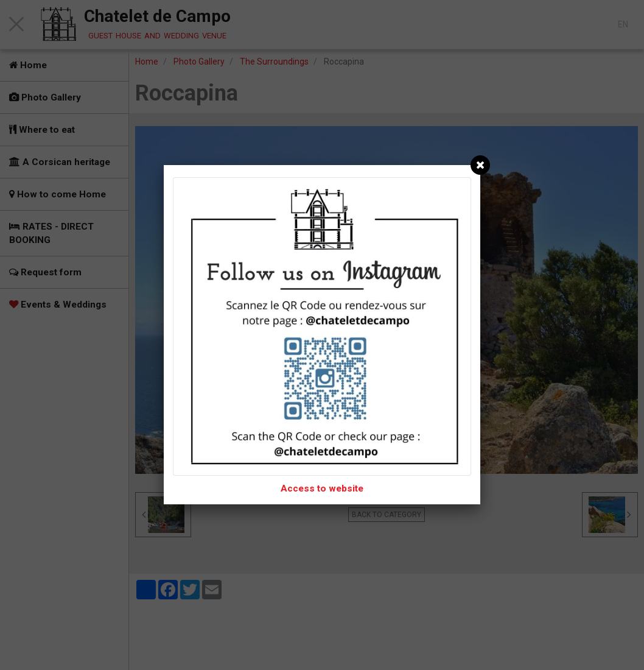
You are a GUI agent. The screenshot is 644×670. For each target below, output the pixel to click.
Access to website (322, 488)
